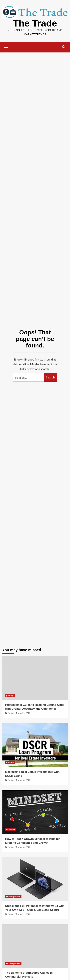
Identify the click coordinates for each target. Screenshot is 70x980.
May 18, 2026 (24, 780)
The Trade (35, 23)
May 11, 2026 (24, 914)
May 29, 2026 (24, 713)
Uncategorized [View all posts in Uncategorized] (13, 897)
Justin (11, 713)
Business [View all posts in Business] (11, 830)
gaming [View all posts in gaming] (10, 695)
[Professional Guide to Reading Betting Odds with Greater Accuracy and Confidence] (35, 678)
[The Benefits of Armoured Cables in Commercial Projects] (35, 946)
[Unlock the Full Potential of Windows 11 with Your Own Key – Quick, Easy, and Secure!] (35, 879)
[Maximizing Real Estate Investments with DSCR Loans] (35, 745)
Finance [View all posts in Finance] (10, 762)
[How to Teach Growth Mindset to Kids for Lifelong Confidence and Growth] (35, 812)
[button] (6, 47)
